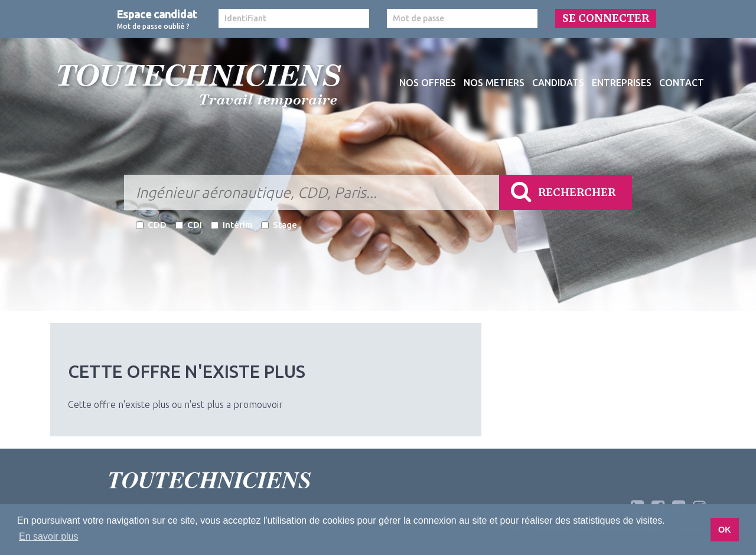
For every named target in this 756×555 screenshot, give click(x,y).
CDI (189, 225)
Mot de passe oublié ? (153, 26)
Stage (279, 225)
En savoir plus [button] (49, 536)
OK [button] (725, 530)
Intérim (232, 225)
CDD (151, 225)
